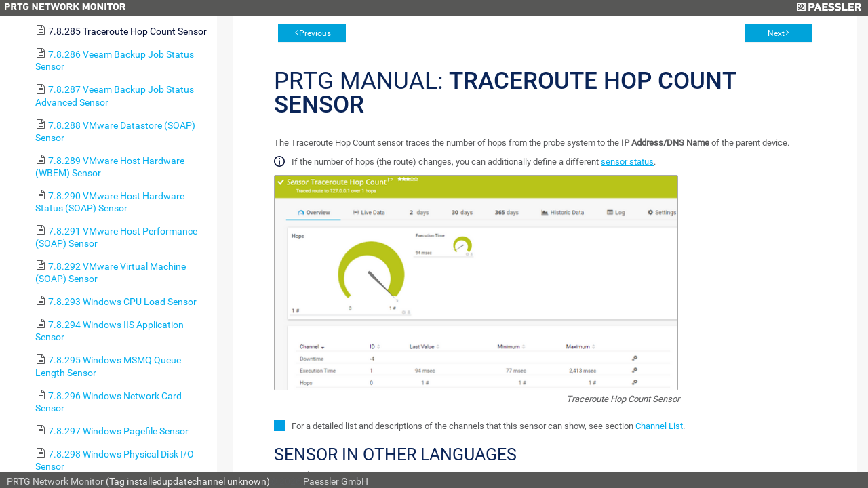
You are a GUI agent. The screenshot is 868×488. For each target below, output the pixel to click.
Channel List (659, 426)
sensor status (627, 162)
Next (776, 33)
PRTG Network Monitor (55, 481)
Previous (315, 33)
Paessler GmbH (336, 481)
